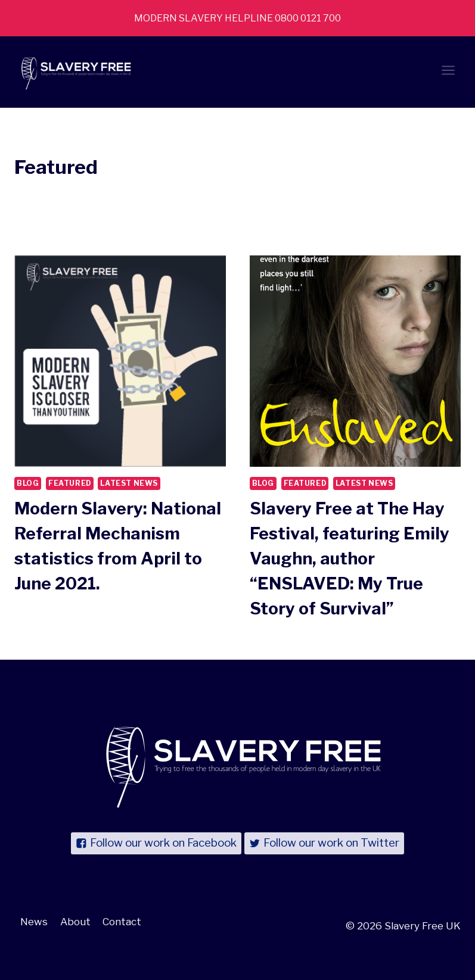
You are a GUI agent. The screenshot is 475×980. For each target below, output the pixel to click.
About (75, 922)
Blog (28, 483)
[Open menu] (448, 72)
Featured (70, 483)
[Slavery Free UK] (74, 72)
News (34, 922)
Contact (122, 922)
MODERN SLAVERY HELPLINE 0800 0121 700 (238, 18)
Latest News (129, 483)
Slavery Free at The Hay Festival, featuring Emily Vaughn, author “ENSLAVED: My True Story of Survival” (350, 558)
